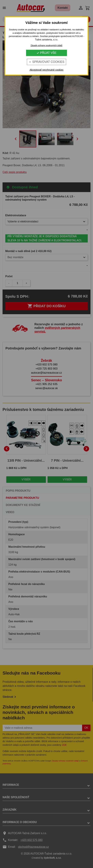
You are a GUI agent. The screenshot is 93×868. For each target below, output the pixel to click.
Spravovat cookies (46, 62)
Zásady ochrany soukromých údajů (46, 45)
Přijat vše (46, 53)
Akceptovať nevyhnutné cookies (46, 70)
